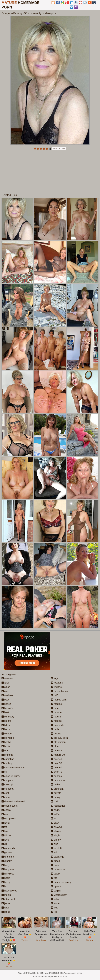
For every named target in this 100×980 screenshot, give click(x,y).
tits (54, 878)
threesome (58, 869)
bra (5, 751)
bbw (5, 700)
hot (5, 886)
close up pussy (11, 776)
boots (6, 746)
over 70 (57, 772)
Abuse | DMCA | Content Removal (34, 973)
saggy (56, 810)
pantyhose (58, 780)
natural (56, 717)
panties (56, 776)
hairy (6, 865)
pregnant (57, 789)
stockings (57, 857)
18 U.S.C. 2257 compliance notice (66, 973)
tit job (55, 874)
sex (54, 818)
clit (4, 772)
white (55, 903)
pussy (56, 797)
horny (6, 882)
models (56, 704)
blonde (7, 734)
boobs (6, 742)
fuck (5, 840)
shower (56, 831)
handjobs (8, 874)
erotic (6, 814)
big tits (6, 721)
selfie (55, 814)
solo (55, 852)
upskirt (56, 886)
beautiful (7, 708)
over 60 (57, 768)
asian (6, 687)
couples (7, 780)
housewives (9, 891)
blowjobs (8, 738)
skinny (56, 840)
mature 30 (58, 755)
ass (5, 691)
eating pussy (10, 806)
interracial (8, 899)
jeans (6, 903)
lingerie (56, 687)
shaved (56, 827)
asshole (7, 695)
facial (6, 823)
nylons (56, 734)
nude (55, 729)
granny (7, 861)
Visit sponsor (59, 149)
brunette (7, 755)
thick (55, 865)
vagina (56, 891)
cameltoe (8, 759)
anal (5, 683)
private (56, 793)
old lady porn (59, 738)
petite (55, 785)
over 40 (57, 759)
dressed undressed (13, 802)
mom (55, 708)
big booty (8, 717)
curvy (6, 797)
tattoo (55, 861)
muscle (56, 712)
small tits (57, 848)
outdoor (57, 751)
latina (6, 912)
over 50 (57, 763)
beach (6, 704)
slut (54, 844)
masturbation (59, 691)
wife (55, 908)
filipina (6, 835)
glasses (7, 852)
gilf (4, 844)
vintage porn (59, 895)
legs (55, 678)
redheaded (58, 806)
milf (54, 695)
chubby (7, 763)
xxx (54, 912)
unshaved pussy (61, 882)
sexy (55, 823)
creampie (8, 785)
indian (6, 895)
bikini (6, 725)
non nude (57, 725)
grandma (8, 857)
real (54, 802)
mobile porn (59, 700)
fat (4, 827)
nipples (56, 721)
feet (5, 831)
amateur (7, 678)
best (5, 712)
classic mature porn (13, 768)
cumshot (7, 789)
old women (58, 742)
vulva (55, 899)
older (55, 746)
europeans (9, 818)
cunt (5, 793)
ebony (6, 810)
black (6, 729)
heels (6, 878)
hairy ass (8, 869)
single (56, 835)
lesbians (57, 683)
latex (5, 908)
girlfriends (8, 848)
